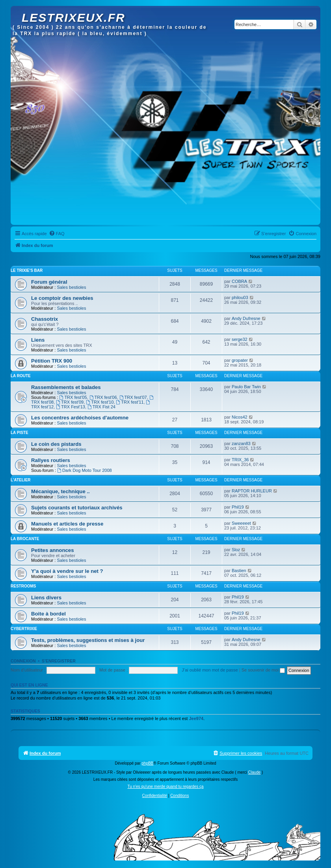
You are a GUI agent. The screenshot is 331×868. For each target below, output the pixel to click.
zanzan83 (241, 443)
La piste (20, 433)
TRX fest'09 (70, 402)
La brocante (25, 539)
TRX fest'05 (73, 397)
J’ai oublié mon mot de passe (210, 670)
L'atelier (21, 480)
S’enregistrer (59, 661)
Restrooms (23, 586)
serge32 (240, 339)
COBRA (239, 281)
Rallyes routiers (51, 460)
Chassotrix (45, 319)
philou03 (240, 297)
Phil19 (238, 507)
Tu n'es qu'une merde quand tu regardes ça (165, 787)
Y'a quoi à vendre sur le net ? (67, 571)
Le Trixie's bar (27, 270)
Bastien (239, 571)
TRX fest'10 (100, 402)
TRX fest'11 (130, 402)
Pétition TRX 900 (52, 361)
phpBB (147, 763)
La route (21, 376)
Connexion (23, 661)
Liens (38, 340)
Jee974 (196, 718)
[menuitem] (57, 234)
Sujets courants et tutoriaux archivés (77, 508)
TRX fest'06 (103, 397)
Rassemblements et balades (66, 387)
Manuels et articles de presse (67, 524)
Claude (255, 772)
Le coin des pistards (56, 444)
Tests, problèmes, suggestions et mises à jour (88, 640)
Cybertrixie (24, 629)
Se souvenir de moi (263, 670)
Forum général (49, 282)
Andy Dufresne (246, 318)
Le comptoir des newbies (62, 298)
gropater (240, 360)
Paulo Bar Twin (246, 387)
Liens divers (46, 598)
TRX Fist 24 (101, 407)
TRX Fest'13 (71, 407)
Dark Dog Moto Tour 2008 (85, 470)
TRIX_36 (240, 460)
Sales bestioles (71, 287)
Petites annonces (52, 550)
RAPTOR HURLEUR (252, 491)
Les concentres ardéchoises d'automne (80, 418)
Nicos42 (240, 417)
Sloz (236, 550)
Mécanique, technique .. (60, 491)
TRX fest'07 (133, 397)
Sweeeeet (241, 523)
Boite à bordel (48, 614)
